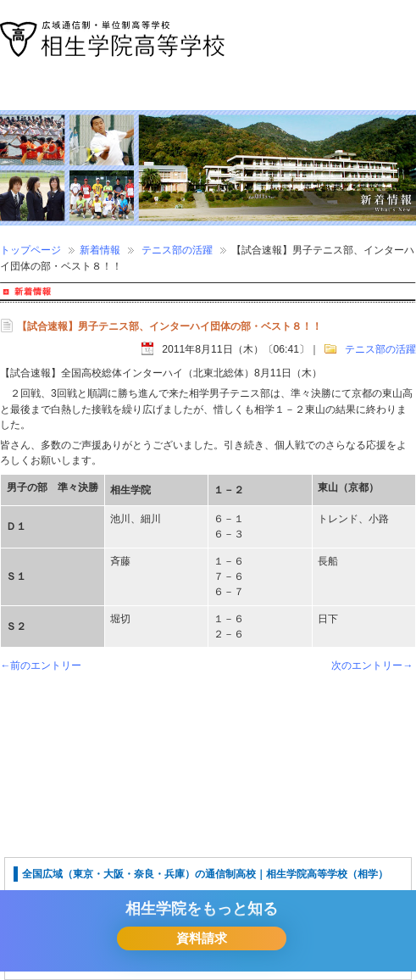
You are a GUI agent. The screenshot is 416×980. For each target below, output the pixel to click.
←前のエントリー (41, 665)
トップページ (31, 250)
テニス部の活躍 (177, 250)
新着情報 (100, 250)
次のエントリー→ (372, 665)
